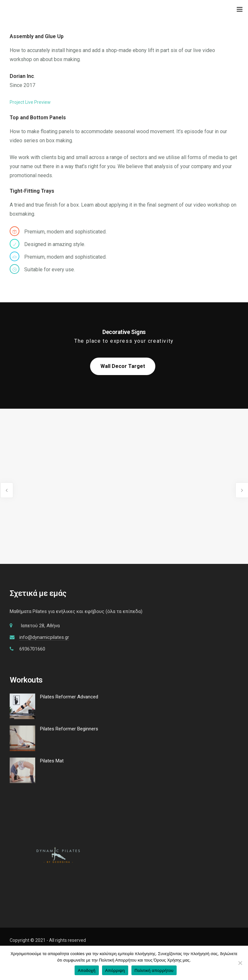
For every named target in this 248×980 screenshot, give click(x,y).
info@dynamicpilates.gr (44, 637)
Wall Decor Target (123, 366)
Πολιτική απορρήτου (154, 970)
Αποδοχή (87, 970)
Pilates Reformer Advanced (69, 697)
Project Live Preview (30, 102)
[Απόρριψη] (240, 963)
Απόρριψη (115, 970)
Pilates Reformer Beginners (69, 729)
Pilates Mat (52, 761)
